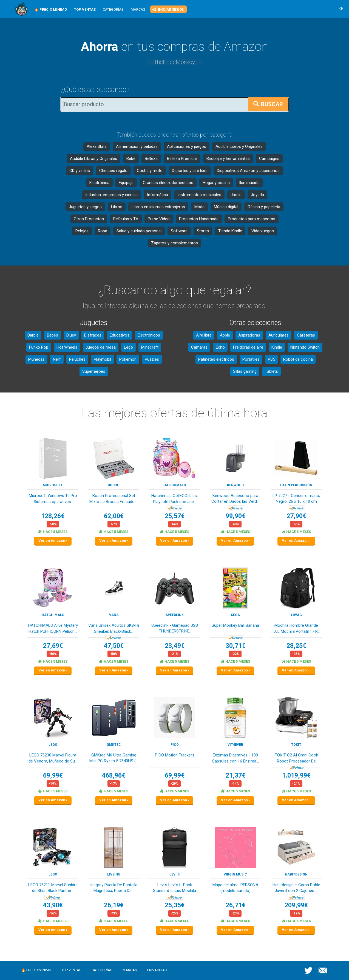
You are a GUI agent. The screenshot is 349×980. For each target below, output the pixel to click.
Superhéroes (94, 371)
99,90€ (235, 516)
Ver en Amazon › (53, 540)
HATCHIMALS (175, 485)
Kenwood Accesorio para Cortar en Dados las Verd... (235, 499)
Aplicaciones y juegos (187, 146)
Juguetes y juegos (85, 207)
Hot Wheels (67, 347)
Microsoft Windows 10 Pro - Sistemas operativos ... (53, 499)
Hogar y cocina (216, 183)
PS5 (271, 359)
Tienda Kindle (230, 231)
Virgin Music (235, 874)
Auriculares (279, 335)
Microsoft (53, 485)
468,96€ (114, 776)
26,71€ (235, 905)
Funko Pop (39, 347)
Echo (220, 347)
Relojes (82, 231)
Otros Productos (89, 219)
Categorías (113, 9)
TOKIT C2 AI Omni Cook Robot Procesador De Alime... (296, 759)
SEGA (235, 615)
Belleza (151, 159)
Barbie (33, 335)
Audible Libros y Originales (239, 146)
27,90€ (296, 516)
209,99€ (296, 905)
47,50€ (114, 646)
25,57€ (175, 516)
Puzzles (152, 359)
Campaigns (269, 159)
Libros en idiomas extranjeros (158, 207)
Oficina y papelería (264, 207)
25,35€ (175, 905)
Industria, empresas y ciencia (111, 195)
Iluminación (249, 183)
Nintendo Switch (305, 347)
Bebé (131, 159)
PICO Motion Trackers (175, 755)
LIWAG (296, 615)
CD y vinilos (80, 171)
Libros (117, 207)
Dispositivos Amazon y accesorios (248, 171)
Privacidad (157, 970)
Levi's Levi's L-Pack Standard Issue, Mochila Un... (174, 888)
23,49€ (175, 646)
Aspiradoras (249, 335)
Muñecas (36, 359)
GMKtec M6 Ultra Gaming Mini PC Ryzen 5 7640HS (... (114, 758)
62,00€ (114, 516)
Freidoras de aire (248, 347)
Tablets (271, 371)
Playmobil (102, 359)
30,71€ (235, 646)
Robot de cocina (298, 359)
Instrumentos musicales (199, 195)
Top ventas (71, 970)
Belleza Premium (182, 159)
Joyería (257, 195)
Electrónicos (149, 335)
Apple (225, 335)
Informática (158, 195)
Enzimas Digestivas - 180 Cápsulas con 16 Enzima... (235, 758)
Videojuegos (263, 231)
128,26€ (53, 516)
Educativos (120, 335)
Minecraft (150, 347)
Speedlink (175, 615)
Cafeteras (306, 335)
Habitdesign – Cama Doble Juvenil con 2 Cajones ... (296, 888)
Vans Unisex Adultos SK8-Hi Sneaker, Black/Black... (114, 628)
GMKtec (114, 745)
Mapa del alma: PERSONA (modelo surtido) (235, 888)
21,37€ (235, 776)
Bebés (53, 335)
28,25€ (296, 646)
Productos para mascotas (252, 219)
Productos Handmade (199, 219)
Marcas (138, 9)
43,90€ (53, 905)
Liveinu (114, 874)
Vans (114, 615)
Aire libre (204, 335)
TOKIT (296, 745)
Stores (203, 231)
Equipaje (126, 183)
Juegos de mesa (101, 347)
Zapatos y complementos (174, 243)
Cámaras (199, 347)
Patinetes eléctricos (216, 359)
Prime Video (159, 219)
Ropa (103, 231)
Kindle (277, 347)
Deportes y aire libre (190, 171)
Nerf (57, 359)
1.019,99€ (296, 776)
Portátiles (251, 359)
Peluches (77, 359)
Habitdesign (296, 874)
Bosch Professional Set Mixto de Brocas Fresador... (114, 499)
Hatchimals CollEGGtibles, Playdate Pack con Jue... (174, 499)
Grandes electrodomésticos (168, 183)
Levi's (174, 874)
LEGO (53, 745)
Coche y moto (150, 171)
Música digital (226, 207)
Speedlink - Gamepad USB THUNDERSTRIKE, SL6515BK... (175, 629)
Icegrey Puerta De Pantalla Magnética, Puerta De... (114, 888)
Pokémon (128, 359)
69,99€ (53, 776)
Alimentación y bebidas (137, 146)
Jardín (236, 195)
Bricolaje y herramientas (228, 159)
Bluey (71, 335)
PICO (175, 745)
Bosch (114, 485)
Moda (199, 207)
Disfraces (93, 335)
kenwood (235, 485)
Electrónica (99, 183)
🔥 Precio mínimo (36, 970)
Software (179, 231)
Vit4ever (235, 745)
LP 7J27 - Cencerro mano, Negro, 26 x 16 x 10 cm (296, 499)
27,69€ (53, 646)
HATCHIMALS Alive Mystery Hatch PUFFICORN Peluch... (53, 628)
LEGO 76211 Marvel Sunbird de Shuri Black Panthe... (53, 888)
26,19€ (114, 905)
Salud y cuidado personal (139, 231)
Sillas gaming (245, 371)
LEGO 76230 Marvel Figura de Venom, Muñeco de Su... (53, 758)
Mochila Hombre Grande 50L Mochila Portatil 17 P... (296, 628)
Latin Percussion (296, 485)
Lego (128, 347)
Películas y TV (126, 219)
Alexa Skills (97, 146)
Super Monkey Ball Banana (235, 625)
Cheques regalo (113, 171)
